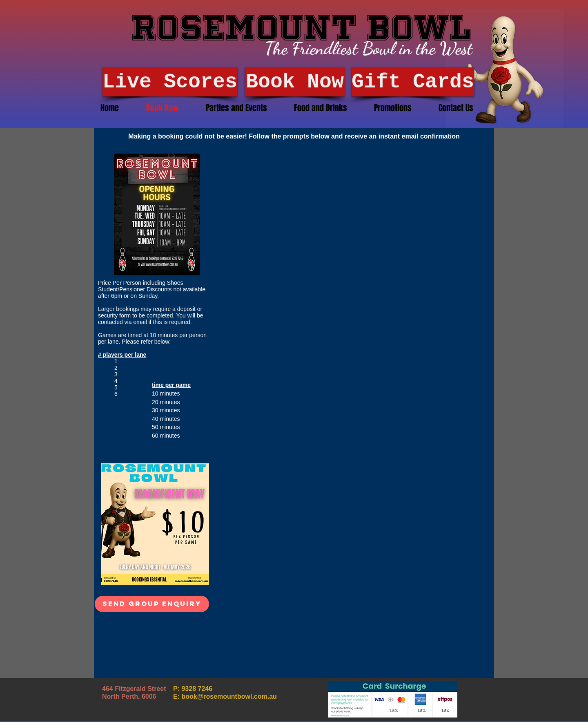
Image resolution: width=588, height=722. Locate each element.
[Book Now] (295, 82)
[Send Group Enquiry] (152, 604)
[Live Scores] (170, 82)
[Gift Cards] (413, 82)
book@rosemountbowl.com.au (229, 696)
